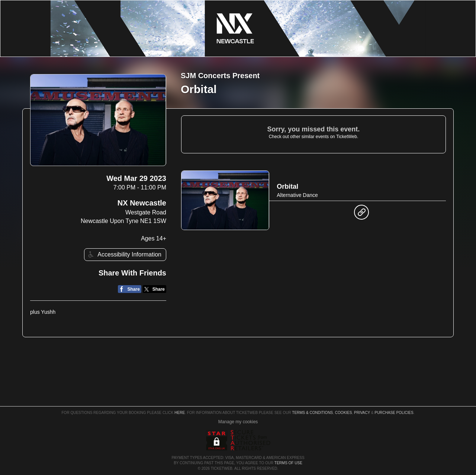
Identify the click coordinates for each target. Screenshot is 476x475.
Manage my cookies (238, 422)
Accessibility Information (124, 254)
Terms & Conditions (312, 413)
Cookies (344, 413)
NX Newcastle (142, 203)
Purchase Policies (394, 413)
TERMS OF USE (288, 463)
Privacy (362, 413)
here (180, 413)
